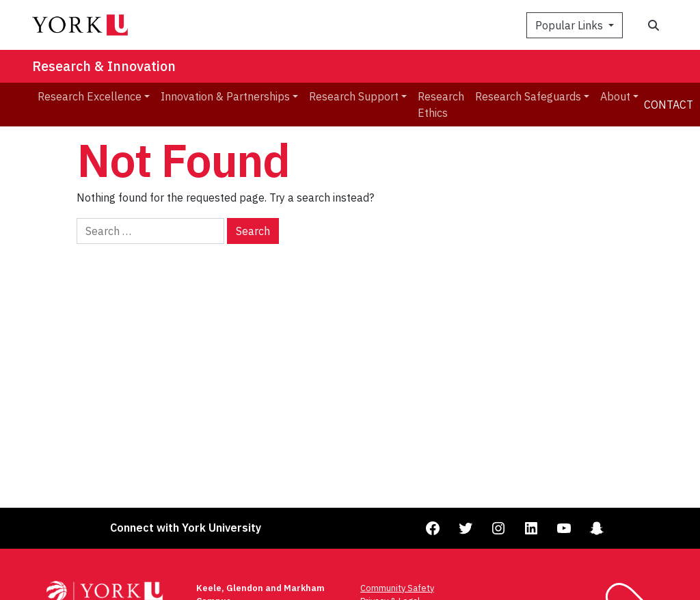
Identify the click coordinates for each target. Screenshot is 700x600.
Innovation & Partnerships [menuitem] (225, 96)
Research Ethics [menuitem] (441, 105)
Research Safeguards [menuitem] (528, 96)
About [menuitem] (615, 96)
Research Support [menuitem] (354, 96)
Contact (669, 105)
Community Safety (397, 588)
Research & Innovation (104, 66)
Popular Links (570, 25)
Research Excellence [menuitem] (90, 96)
